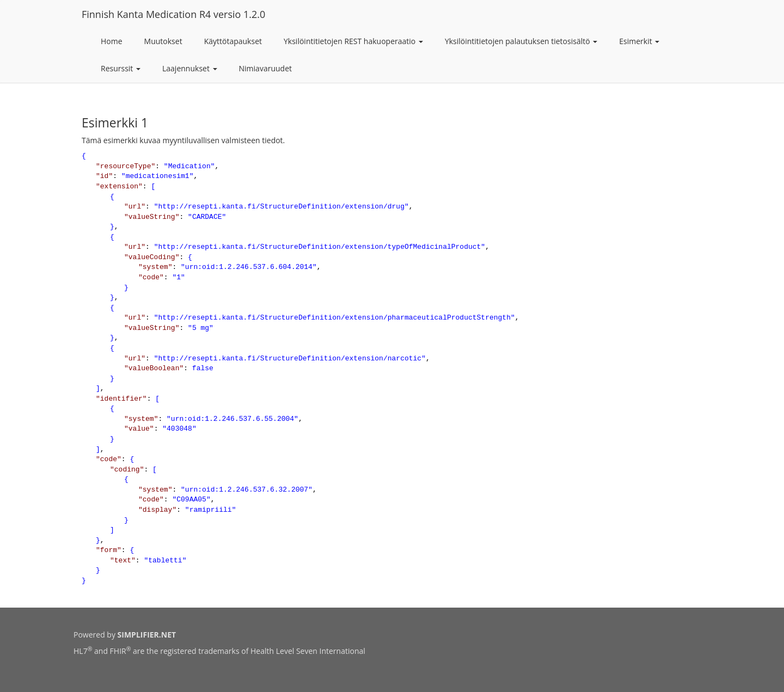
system (155, 267)
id (105, 176)
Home (112, 41)
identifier (121, 399)
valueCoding (152, 257)
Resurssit (121, 68)
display (158, 510)
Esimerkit (639, 41)
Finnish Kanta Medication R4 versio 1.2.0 (173, 14)
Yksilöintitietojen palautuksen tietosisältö (521, 41)
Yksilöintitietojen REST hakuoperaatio (353, 41)
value (139, 429)
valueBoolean (154, 368)
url (135, 207)
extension (119, 186)
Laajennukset (190, 68)
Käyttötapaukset (233, 41)
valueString (152, 217)
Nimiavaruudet (265, 68)
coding (127, 470)
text (123, 561)
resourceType (126, 166)
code (151, 277)
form (109, 550)
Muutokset (163, 41)
